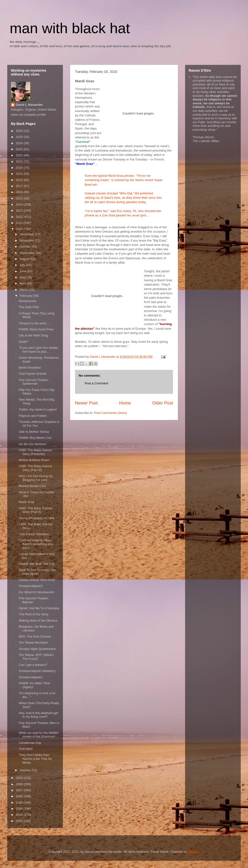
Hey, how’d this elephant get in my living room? (38, 715)
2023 (20, 149)
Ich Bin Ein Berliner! (32, 444)
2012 (20, 217)
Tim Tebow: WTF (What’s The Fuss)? (36, 657)
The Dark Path (29, 307)
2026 (20, 131)
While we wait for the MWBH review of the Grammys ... (39, 735)
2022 (20, 155)
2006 (20, 796)
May (23, 277)
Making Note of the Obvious (38, 621)
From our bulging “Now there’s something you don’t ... (36, 544)
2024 (20, 143)
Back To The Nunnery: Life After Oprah (37, 572)
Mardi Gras (26, 502)
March (24, 290)
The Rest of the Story (34, 614)
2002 (20, 821)
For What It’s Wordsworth (36, 592)
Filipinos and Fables (33, 416)
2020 (20, 168)
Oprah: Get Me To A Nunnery (39, 608)
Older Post (163, 403)
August (25, 259)
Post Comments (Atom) (111, 413)
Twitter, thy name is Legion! (38, 409)
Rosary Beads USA (32, 486)
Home (125, 403)
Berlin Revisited (30, 368)
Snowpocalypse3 (30, 586)
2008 (20, 784)
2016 (20, 192)
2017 (20, 186)
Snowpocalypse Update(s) (37, 671)
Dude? (23, 342)
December (27, 234)
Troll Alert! (26, 749)
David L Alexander (29, 105)
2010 (20, 229)
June (23, 271)
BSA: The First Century (35, 636)
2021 (20, 162)
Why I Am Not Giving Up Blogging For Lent (36, 478)
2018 (20, 180)
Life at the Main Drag (33, 335)
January (26, 770)
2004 (20, 809)
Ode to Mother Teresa (34, 432)
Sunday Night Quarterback (37, 649)
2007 (20, 790)
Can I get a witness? (33, 665)
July (23, 265)
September (28, 253)
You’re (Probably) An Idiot (36, 518)
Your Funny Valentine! (34, 534)
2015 (20, 198)
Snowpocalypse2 (30, 677)
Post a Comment (96, 383)
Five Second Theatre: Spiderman (34, 382)
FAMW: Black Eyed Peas (36, 329)
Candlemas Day (30, 743)
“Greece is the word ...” (35, 323)
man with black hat (70, 28)
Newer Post (86, 403)
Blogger (193, 852)
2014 (20, 204)
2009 (20, 778)
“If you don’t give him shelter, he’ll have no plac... (39, 350)
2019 (20, 174)
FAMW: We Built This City (37, 564)
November (27, 240)
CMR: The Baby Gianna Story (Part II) (35, 510)
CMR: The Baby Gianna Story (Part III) (35, 468)
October (26, 247)
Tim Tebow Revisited (33, 643)
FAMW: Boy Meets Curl (35, 438)
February (26, 296)
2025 (20, 137)
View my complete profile (28, 115)
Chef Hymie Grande (33, 374)
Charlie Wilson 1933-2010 (37, 580)
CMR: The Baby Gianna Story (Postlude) (35, 452)
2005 (20, 803)
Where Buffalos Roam (34, 460)
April (23, 283)
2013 (20, 210)
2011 (20, 223)
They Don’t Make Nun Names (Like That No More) (35, 759)
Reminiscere (27, 301)
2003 (20, 815)
